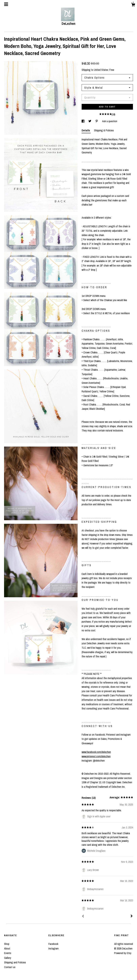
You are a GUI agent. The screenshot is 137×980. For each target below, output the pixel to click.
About (7, 948)
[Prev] (83, 917)
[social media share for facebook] (83, 121)
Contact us (10, 967)
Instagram (54, 948)
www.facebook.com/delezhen (96, 752)
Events (8, 953)
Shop (7, 944)
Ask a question (110, 121)
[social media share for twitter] (90, 121)
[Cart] (133, 5)
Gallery (8, 958)
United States (101, 70)
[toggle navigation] (6, 4)
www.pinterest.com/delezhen (96, 756)
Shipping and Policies (15, 962)
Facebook (53, 944)
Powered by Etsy (123, 953)
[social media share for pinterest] (97, 121)
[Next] (132, 916)
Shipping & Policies (104, 130)
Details (86, 130)
